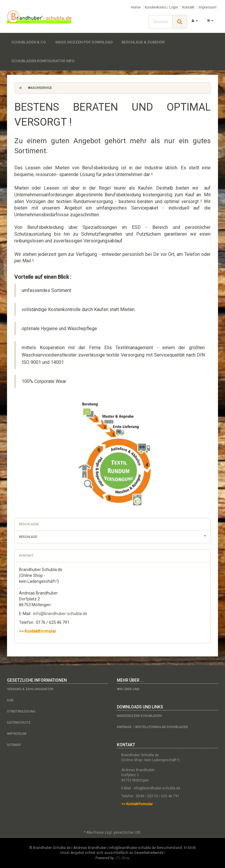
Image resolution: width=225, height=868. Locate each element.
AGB (10, 700)
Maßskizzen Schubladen (139, 716)
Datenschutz (19, 723)
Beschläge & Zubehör (143, 42)
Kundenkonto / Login (161, 7)
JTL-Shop (122, 858)
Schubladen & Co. (29, 42)
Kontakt (188, 7)
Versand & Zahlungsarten (30, 689)
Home (136, 7)
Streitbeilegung (21, 711)
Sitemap (14, 745)
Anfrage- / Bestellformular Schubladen (152, 727)
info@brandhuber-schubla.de (60, 614)
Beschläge (115, 536)
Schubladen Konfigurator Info (43, 61)
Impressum (208, 7)
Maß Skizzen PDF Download (84, 42)
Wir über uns (128, 689)
